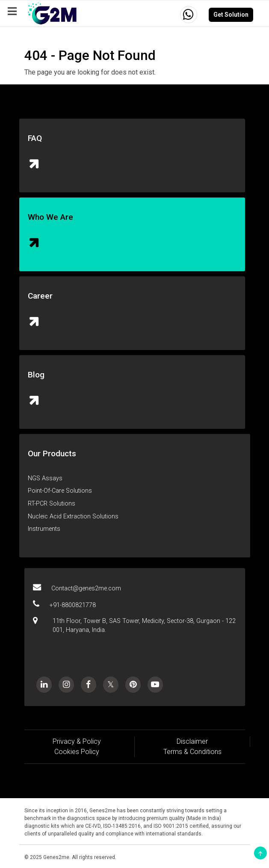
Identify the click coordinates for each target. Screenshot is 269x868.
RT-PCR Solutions (52, 504)
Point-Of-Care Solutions (60, 491)
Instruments (44, 529)
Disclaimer (192, 741)
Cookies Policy (77, 752)
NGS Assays (45, 478)
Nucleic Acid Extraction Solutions (73, 516)
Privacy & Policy (77, 741)
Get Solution (231, 15)
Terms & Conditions (192, 752)
